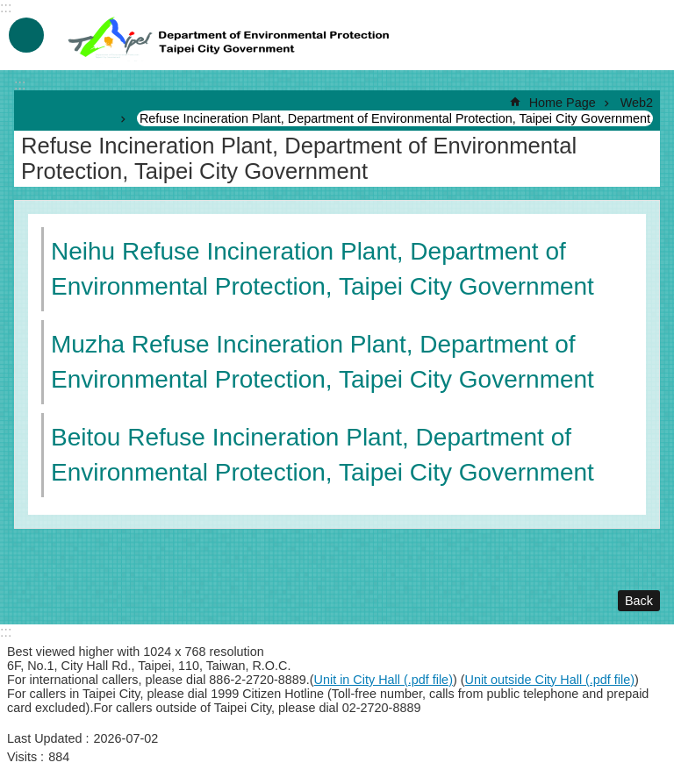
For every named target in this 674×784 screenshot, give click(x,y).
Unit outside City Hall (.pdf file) (550, 680)
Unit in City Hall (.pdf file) (384, 680)
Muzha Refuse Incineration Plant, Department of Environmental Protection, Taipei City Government (323, 362)
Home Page (563, 103)
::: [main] (20, 85)
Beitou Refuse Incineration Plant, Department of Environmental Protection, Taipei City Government (323, 455)
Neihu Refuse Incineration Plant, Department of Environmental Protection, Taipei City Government (323, 269)
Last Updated (45, 738)
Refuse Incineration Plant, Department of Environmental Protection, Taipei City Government (395, 118)
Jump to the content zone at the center (9, 9)
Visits (22, 757)
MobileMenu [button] (26, 35)
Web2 (637, 103)
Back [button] (639, 601)
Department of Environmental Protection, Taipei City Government (231, 35)
